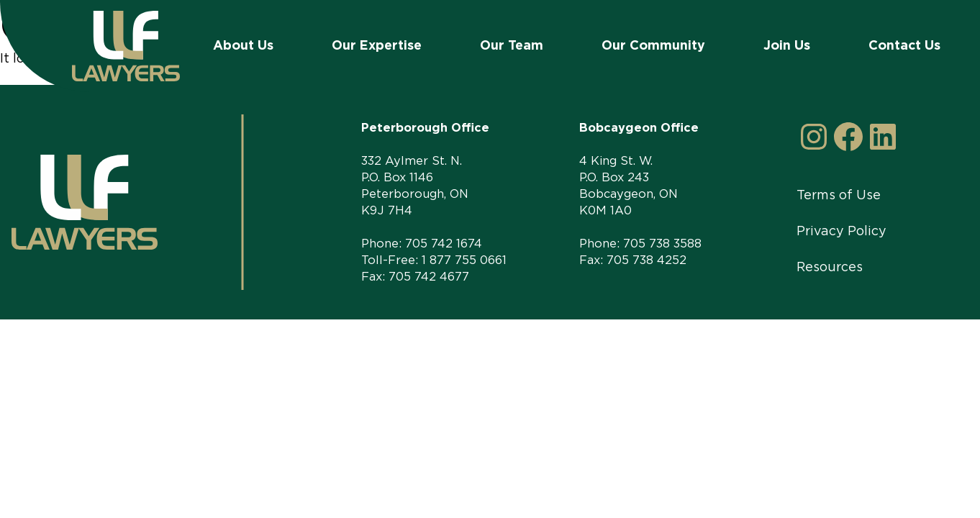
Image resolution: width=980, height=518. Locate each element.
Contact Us (904, 45)
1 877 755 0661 (464, 260)
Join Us (787, 45)
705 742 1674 (444, 243)
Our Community (653, 45)
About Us (243, 45)
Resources (830, 267)
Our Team (512, 45)
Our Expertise (377, 45)
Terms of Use (839, 195)
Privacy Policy (841, 231)
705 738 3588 (662, 243)
